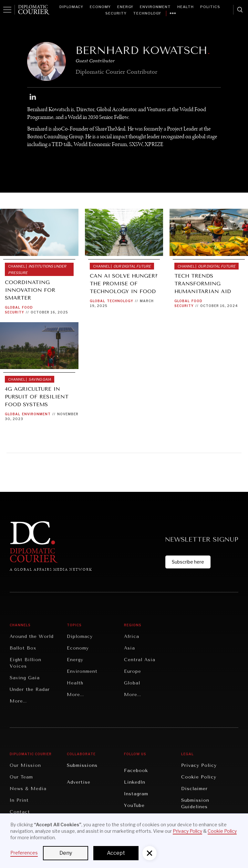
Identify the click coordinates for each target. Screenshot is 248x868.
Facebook (136, 771)
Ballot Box (23, 648)
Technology (147, 13)
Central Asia (140, 660)
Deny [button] (66, 853)
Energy (125, 7)
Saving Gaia (25, 678)
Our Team (21, 777)
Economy (100, 7)
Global (13, 307)
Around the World (32, 636)
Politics (210, 7)
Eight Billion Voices (26, 663)
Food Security (19, 310)
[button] (150, 853)
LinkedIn (135, 782)
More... (18, 701)
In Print (19, 800)
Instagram (136, 794)
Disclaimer (194, 789)
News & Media (28, 789)
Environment (155, 7)
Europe (133, 671)
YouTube (134, 805)
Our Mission (25, 765)
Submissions (82, 765)
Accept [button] (116, 853)
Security (116, 13)
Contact (20, 812)
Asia (129, 648)
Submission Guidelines (195, 804)
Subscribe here (188, 562)
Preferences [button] (24, 853)
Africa (132, 636)
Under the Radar (30, 689)
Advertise (79, 782)
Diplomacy (71, 7)
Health (186, 7)
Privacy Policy (199, 765)
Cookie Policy (199, 777)
